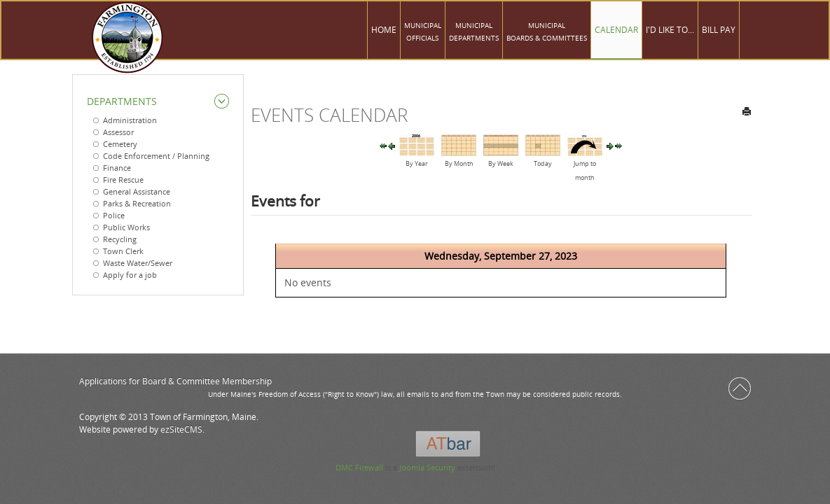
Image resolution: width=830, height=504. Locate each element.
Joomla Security (427, 467)
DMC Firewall (359, 467)
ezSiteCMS (181, 429)
